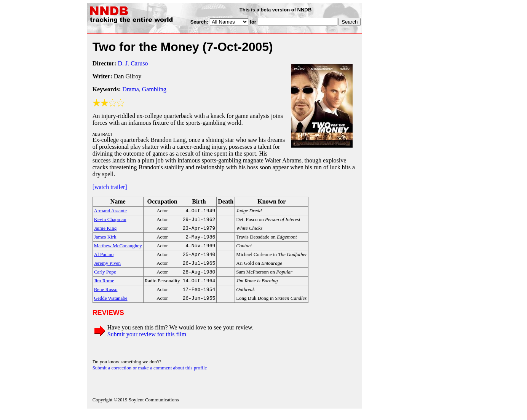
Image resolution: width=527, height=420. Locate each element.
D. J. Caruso (133, 63)
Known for (271, 201)
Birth (199, 201)
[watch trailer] (110, 187)
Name (118, 201)
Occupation (162, 201)
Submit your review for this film (147, 343)
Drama (131, 89)
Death (226, 201)
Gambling (154, 89)
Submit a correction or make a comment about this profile (150, 376)
